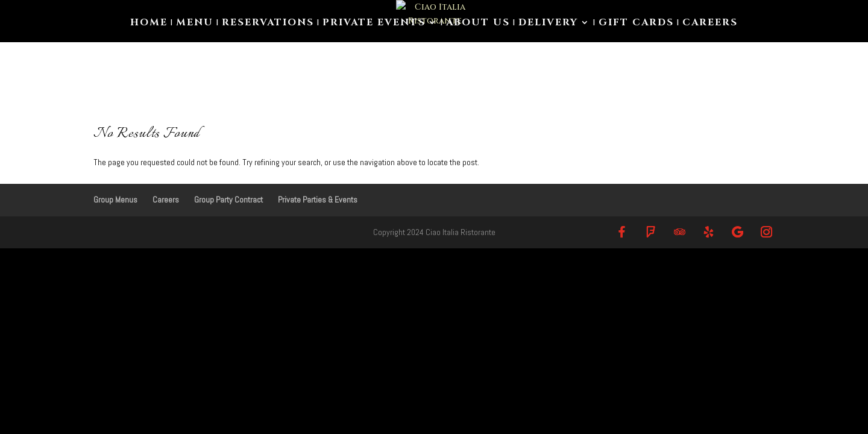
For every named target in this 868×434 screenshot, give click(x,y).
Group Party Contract (228, 200)
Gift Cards (636, 24)
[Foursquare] (650, 232)
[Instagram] (766, 232)
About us (478, 24)
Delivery (548, 24)
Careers (710, 24)
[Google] (737, 232)
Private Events (374, 24)
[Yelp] (708, 232)
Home (149, 24)
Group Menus (115, 200)
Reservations (268, 24)
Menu (195, 24)
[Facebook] (621, 232)
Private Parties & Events (318, 200)
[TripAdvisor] (679, 232)
